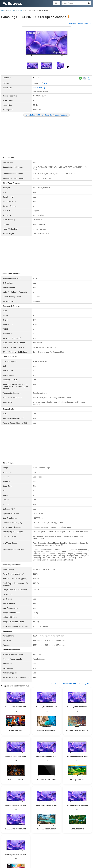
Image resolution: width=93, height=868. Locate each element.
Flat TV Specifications (19, 829)
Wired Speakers (46, 798)
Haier (55, 816)
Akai (67, 823)
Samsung (19, 10)
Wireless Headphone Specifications (71, 812)
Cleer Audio (49, 807)
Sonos (28, 788)
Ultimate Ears (20, 788)
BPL (43, 816)
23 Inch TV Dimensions (75, 849)
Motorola (50, 818)
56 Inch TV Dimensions (10, 840)
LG (79, 792)
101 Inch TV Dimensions (70, 842)
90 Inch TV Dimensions (51, 856)
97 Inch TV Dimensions (35, 856)
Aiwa (72, 790)
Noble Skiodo (12, 818)
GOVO (69, 792)
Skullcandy (5, 795)
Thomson (43, 818)
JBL (16, 790)
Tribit (33, 788)
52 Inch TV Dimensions (83, 837)
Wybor (24, 821)
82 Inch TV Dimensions (51, 837)
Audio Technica (23, 802)
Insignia (48, 821)
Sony (37, 788)
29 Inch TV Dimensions (10, 849)
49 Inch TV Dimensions (26, 854)
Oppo (60, 804)
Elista (61, 790)
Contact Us (11, 859)
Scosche (85, 788)
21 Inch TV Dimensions (83, 847)
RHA (29, 807)
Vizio (60, 788)
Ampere (65, 788)
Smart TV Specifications (67, 827)
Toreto (22, 792)
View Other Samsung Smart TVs (80, 24)
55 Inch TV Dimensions (40, 91)
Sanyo (9, 821)
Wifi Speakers (82, 798)
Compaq (55, 790)
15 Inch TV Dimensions (26, 849)
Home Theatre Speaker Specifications (64, 798)
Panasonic (5, 807)
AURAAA (69, 821)
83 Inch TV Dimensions (26, 840)
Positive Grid (77, 788)
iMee (9, 823)
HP (87, 807)
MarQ (56, 804)
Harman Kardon (84, 804)
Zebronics (39, 790)
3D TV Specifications (52, 827)
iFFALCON (86, 818)
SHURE (42, 807)
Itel (36, 821)
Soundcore (5, 790)
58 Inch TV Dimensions (43, 840)
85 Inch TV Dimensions (51, 835)
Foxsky (4, 792)
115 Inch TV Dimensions (76, 840)
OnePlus (34, 804)
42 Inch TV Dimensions (34, 847)
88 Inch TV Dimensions (43, 854)
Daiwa (19, 821)
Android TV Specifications (36, 829)
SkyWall (84, 821)
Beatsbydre (50, 792)
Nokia (65, 804)
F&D (20, 790)
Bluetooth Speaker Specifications (29, 798)
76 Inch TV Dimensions (38, 842)
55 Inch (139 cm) (39, 88)
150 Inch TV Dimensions (21, 842)
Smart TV (10, 10)
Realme (41, 804)
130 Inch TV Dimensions (59, 840)
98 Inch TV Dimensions (67, 837)
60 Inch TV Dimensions (70, 832)
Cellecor (77, 790)
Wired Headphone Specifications (48, 812)
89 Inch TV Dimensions (54, 842)
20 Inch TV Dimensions (10, 854)
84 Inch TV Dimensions (59, 854)
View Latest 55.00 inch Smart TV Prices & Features (46, 115)
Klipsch (23, 804)
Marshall (43, 788)
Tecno (51, 804)
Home (3, 10)
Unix (14, 795)
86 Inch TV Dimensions (34, 837)
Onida (5, 818)
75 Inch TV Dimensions (51, 844)
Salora (88, 816)
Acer (64, 821)
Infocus (83, 816)
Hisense (37, 792)
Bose (12, 790)
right (68, 67)
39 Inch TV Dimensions (34, 851)
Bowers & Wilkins (60, 792)
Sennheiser (48, 790)
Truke (33, 807)
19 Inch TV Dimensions (75, 854)
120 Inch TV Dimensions (35, 835)
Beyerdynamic (7, 804)
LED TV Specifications (21, 827)
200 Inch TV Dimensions (21, 832)
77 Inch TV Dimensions (18, 837)
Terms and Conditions (36, 859)
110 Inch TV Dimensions (19, 856)
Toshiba (38, 816)
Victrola (25, 790)
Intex (60, 816)
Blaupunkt (32, 790)
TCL (27, 792)
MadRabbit (15, 792)
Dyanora (67, 790)
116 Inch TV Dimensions (19, 844)
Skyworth (30, 821)
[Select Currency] (57, 3)
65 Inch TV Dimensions (54, 832)
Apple (43, 792)
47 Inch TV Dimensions (51, 847)
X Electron (22, 823)
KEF (70, 788)
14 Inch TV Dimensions (51, 851)
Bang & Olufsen (52, 788)
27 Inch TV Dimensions (35, 844)
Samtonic (33, 823)
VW (28, 823)
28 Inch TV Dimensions (18, 851)
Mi (11, 795)
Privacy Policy (21, 859)
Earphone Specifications (28, 812)
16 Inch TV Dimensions (68, 835)
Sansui (70, 816)
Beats (89, 802)
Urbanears (16, 804)
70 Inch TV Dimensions (38, 832)
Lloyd (64, 816)
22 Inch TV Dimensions (68, 844)
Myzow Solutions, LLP (83, 866)
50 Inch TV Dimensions (67, 851)
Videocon (76, 816)
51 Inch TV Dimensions (43, 849)
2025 (45, 83)
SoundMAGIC (56, 802)
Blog (4, 859)
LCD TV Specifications (36, 827)
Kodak (80, 818)
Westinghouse (56, 821)
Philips (31, 792)
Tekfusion (83, 802)
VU (34, 816)
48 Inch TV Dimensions (83, 851)
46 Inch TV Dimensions (18, 847)
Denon (76, 802)
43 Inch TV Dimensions (59, 849)
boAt (9, 792)
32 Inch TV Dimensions (18, 835)
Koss (29, 804)
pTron (83, 792)
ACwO (75, 792)
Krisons (84, 790)
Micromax (49, 816)
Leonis (56, 823)
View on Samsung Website (71, 581)
